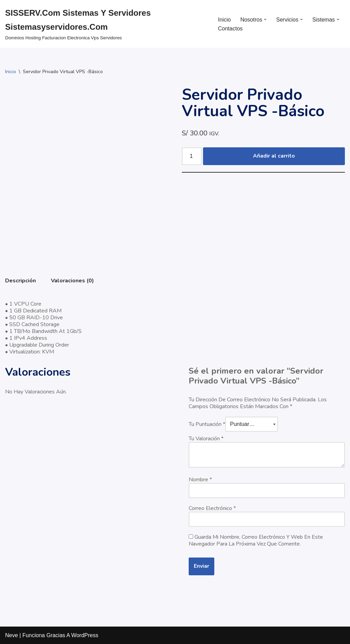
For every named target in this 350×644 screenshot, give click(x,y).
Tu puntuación (207, 424)
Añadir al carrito (274, 156)
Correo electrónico (212, 508)
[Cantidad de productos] (192, 156)
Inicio (224, 20)
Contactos (230, 29)
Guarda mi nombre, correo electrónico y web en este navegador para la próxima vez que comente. (256, 540)
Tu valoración (206, 439)
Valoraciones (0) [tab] (72, 281)
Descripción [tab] (21, 281)
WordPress (85, 635)
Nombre (200, 480)
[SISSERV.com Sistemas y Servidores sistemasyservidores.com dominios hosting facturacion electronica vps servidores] (106, 24)
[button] (265, 19)
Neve (11, 635)
